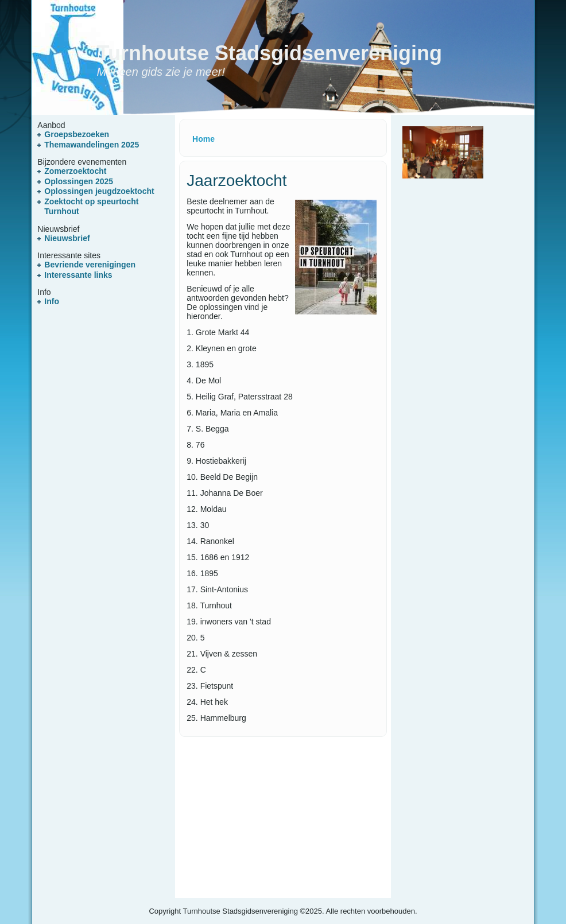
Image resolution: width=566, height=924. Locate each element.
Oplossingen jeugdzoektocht (99, 191)
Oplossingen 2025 (79, 181)
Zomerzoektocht (75, 171)
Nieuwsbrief (67, 238)
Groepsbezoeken (77, 134)
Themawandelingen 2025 (92, 145)
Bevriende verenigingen (90, 265)
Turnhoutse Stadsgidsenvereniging (270, 53)
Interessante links (78, 275)
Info (52, 301)
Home (203, 139)
